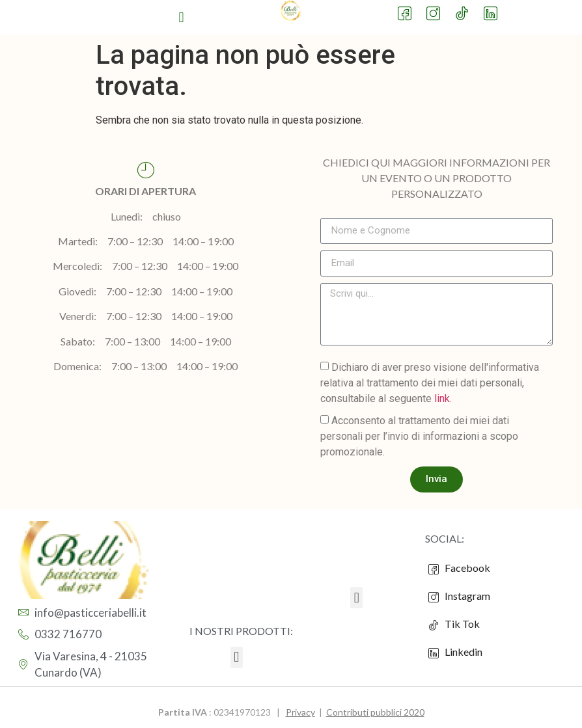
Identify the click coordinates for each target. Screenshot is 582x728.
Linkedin (455, 652)
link (442, 398)
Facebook (459, 568)
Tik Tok (454, 624)
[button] (181, 17)
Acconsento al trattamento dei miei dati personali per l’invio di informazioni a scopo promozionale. (419, 436)
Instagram (459, 596)
